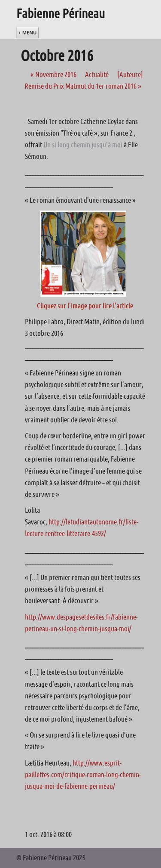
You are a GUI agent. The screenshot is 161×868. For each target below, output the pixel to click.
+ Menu (28, 33)
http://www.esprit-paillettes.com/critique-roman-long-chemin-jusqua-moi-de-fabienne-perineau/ (83, 775)
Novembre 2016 (53, 74)
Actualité (97, 74)
